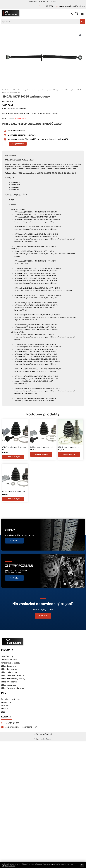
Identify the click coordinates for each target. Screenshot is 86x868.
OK (82, 865)
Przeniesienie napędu (34, 90)
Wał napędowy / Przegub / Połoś (54, 90)
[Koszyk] (77, 13)
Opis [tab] (6, 156)
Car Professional (8, 90)
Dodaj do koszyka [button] (13, 457)
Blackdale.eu (48, 739)
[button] (82, 14)
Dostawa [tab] (13, 156)
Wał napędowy (71, 90)
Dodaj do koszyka (18, 144)
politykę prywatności (8, 866)
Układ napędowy (20, 90)
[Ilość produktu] (5, 144)
